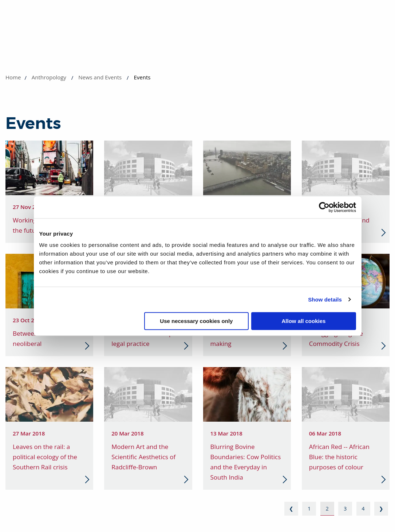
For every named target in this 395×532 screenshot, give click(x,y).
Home (13, 77)
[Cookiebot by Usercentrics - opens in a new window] (324, 207)
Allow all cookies (304, 321)
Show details (325, 300)
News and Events (100, 77)
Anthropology (49, 77)
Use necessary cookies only (196, 321)
